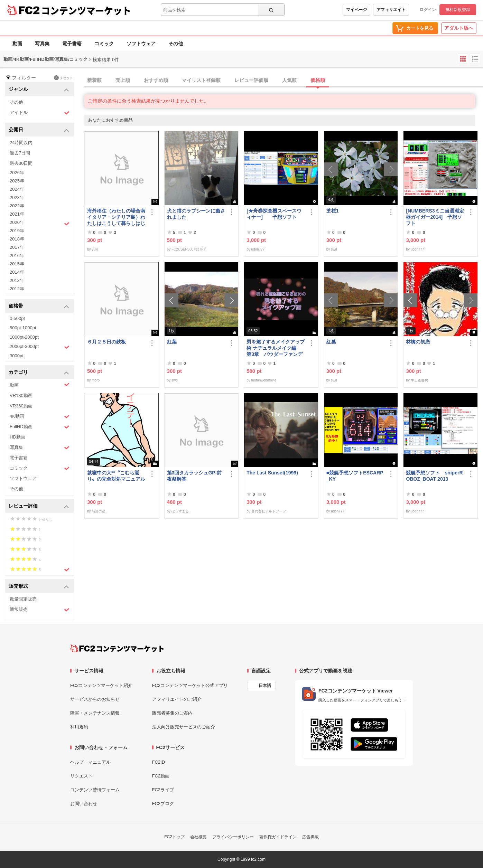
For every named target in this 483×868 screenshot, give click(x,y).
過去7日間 (20, 153)
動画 (17, 44)
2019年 (17, 231)
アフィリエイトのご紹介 (177, 699)
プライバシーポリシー (233, 837)
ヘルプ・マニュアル (90, 762)
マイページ (356, 10)
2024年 (17, 189)
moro (96, 380)
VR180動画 (21, 395)
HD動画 (17, 437)
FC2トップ (174, 837)
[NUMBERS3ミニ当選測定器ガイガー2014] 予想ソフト (435, 217)
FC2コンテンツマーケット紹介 (101, 685)
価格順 (318, 80)
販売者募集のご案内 (172, 713)
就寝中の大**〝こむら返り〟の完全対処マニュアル (116, 476)
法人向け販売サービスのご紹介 (184, 727)
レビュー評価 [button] (39, 506)
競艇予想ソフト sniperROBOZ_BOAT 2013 (434, 476)
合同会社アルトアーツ (269, 511)
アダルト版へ (459, 28)
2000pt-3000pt (40, 347)
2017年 (17, 247)
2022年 (17, 206)
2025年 (17, 181)
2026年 (17, 173)
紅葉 (172, 342)
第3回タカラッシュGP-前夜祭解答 (194, 476)
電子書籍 (72, 44)
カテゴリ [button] (39, 373)
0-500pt (17, 318)
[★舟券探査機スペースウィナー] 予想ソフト (274, 214)
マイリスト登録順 (201, 80)
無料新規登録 (458, 10)
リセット (63, 78)
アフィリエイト (391, 10)
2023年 (17, 197)
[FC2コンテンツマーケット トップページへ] (117, 648)
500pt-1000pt (23, 328)
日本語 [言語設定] (265, 686)
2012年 (17, 289)
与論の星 (99, 511)
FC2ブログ (163, 804)
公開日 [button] (39, 130)
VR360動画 (21, 406)
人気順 (289, 80)
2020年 (40, 223)
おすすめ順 (156, 80)
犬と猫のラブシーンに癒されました (196, 214)
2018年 (17, 239)
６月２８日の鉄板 (106, 342)
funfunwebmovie (264, 380)
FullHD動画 (40, 427)
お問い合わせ (84, 804)
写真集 (42, 44)
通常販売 (40, 610)
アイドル (40, 113)
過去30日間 (21, 163)
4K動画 (40, 417)
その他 (176, 44)
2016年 (17, 256)
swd (334, 249)
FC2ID (159, 762)
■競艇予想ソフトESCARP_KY (355, 476)
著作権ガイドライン (278, 837)
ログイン (428, 10)
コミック (104, 44)
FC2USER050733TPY (189, 249)
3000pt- (17, 356)
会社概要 (198, 837)
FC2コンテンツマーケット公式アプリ (190, 685)
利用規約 (79, 727)
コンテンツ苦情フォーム (95, 790)
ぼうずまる (180, 511)
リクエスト (81, 776)
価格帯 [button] (39, 306)
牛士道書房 (419, 380)
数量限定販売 (23, 599)
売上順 (123, 80)
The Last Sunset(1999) (272, 473)
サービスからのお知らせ (95, 699)
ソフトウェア (141, 44)
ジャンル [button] (39, 90)
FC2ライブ (163, 790)
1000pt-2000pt (24, 337)
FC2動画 (161, 776)
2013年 (17, 280)
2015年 (17, 264)
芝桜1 (333, 211)
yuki (95, 249)
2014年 (17, 272)
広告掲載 (310, 837)
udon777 (258, 249)
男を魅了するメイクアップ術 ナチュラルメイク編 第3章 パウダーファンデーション (276, 348)
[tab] (284, 81)
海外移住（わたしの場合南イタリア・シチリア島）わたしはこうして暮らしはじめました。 (116, 217)
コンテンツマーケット (86, 10)
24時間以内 (21, 143)
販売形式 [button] (39, 587)
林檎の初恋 (418, 342)
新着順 (94, 80)
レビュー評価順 (251, 80)
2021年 (17, 214)
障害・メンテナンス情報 (95, 713)
